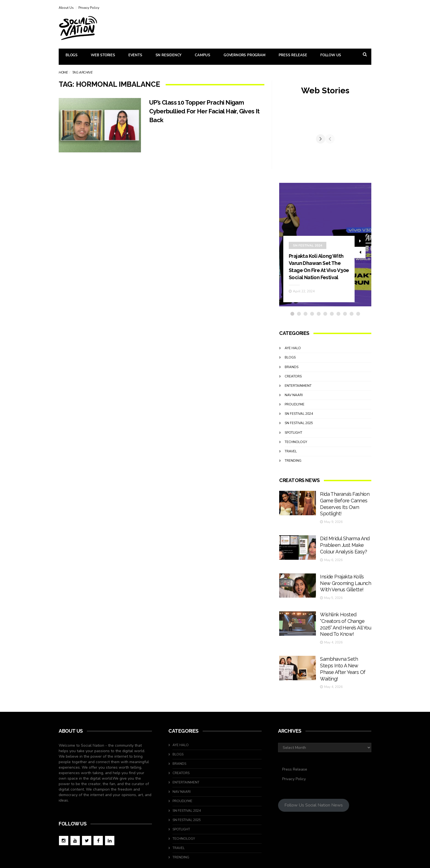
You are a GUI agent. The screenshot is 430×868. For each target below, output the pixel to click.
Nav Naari (294, 405)
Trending (293, 471)
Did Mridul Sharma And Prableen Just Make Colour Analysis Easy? (342, 543)
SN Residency (169, 55)
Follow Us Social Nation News (314, 775)
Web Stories (103, 55)
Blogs (72, 55)
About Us (66, 8)
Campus (203, 55)
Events (135, 55)
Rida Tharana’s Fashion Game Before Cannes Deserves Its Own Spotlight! (343, 509)
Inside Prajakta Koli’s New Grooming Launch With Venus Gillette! (345, 577)
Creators (293, 387)
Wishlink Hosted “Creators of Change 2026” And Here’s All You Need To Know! (343, 610)
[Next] (367, 144)
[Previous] (284, 144)
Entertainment (298, 396)
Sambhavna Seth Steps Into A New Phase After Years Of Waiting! (343, 644)
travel (291, 461)
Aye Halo (293, 359)
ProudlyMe (295, 415)
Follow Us (331, 55)
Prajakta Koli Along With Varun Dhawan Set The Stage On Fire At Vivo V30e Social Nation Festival (319, 273)
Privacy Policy (89, 8)
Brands (292, 377)
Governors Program (244, 55)
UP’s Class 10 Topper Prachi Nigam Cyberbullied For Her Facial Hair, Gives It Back (206, 111)
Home (63, 72)
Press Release (293, 55)
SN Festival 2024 (308, 249)
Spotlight (293, 443)
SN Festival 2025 (299, 433)
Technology (296, 452)
